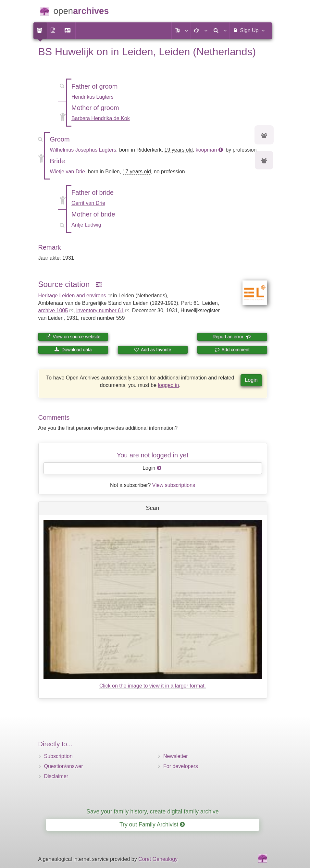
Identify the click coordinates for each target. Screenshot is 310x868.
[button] (181, 31)
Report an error (232, 337)
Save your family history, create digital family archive (152, 812)
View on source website (73, 337)
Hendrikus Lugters (93, 97)
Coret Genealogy (158, 859)
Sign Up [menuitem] (248, 30)
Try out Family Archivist (152, 825)
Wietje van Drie (68, 172)
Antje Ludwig (86, 225)
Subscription (58, 756)
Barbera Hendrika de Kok (101, 118)
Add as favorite (153, 350)
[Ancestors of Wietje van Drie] (264, 161)
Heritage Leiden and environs (72, 296)
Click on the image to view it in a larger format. (153, 686)
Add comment (232, 350)
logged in (169, 385)
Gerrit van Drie (88, 203)
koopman (206, 150)
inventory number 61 (100, 310)
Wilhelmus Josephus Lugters (83, 150)
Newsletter (176, 756)
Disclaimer (56, 776)
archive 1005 (53, 310)
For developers (181, 766)
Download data (73, 350)
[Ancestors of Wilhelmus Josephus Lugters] (264, 136)
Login (251, 380)
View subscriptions (174, 485)
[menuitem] (40, 31)
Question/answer (64, 766)
